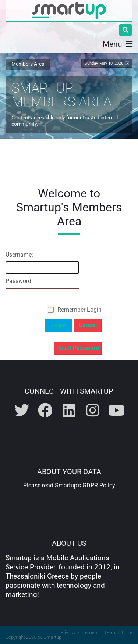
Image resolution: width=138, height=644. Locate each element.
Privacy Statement (79, 632)
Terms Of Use (118, 632)
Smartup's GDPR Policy (85, 485)
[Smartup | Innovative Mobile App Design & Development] (69, 10)
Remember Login (79, 310)
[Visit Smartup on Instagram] (93, 411)
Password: (19, 281)
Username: (19, 255)
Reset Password (78, 348)
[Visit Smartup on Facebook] (46, 411)
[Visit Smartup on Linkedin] (70, 411)
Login (59, 325)
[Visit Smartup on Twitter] (22, 411)
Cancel (88, 325)
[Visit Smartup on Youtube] (116, 411)
